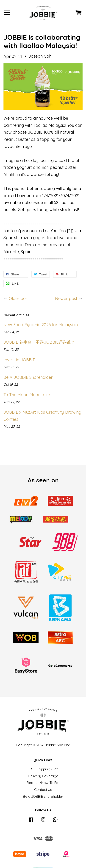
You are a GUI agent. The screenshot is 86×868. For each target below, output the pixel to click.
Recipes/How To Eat (43, 783)
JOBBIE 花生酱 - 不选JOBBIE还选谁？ (39, 342)
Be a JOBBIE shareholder (43, 796)
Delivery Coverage (43, 776)
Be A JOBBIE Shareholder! (28, 377)
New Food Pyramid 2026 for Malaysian (41, 325)
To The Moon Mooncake (27, 395)
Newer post (66, 298)
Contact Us (43, 790)
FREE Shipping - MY (43, 769)
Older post (19, 298)
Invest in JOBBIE (19, 360)
